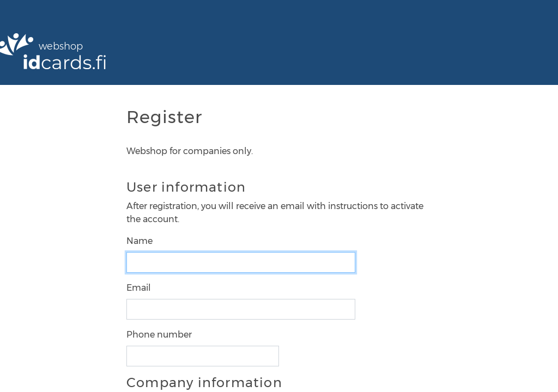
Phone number (159, 335)
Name (139, 241)
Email (139, 288)
